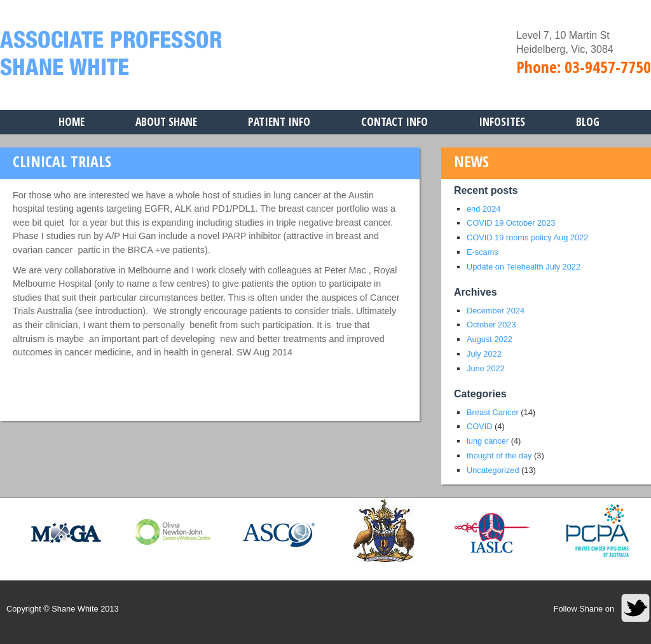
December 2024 (496, 311)
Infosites (502, 121)
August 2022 (490, 339)
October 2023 (491, 325)
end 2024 (483, 209)
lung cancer (488, 441)
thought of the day (499, 456)
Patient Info (279, 121)
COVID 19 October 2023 (511, 223)
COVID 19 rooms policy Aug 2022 (527, 237)
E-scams (483, 252)
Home (72, 121)
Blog (588, 121)
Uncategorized (493, 470)
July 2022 (484, 354)
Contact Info (394, 121)
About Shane (166, 121)
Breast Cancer (493, 412)
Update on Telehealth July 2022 (524, 267)
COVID (480, 426)
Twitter (636, 608)
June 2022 (486, 368)
